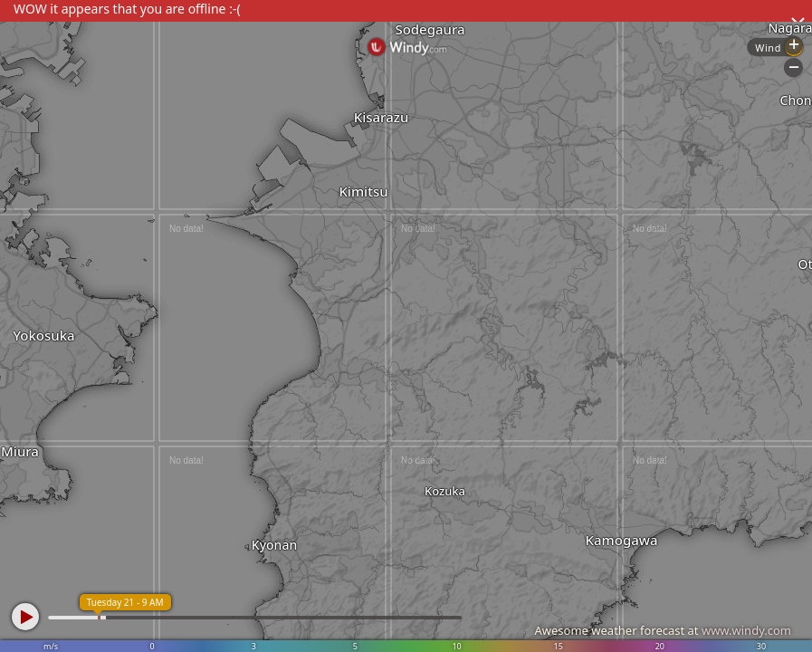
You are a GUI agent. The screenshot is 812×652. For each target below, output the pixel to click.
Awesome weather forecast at (663, 630)
